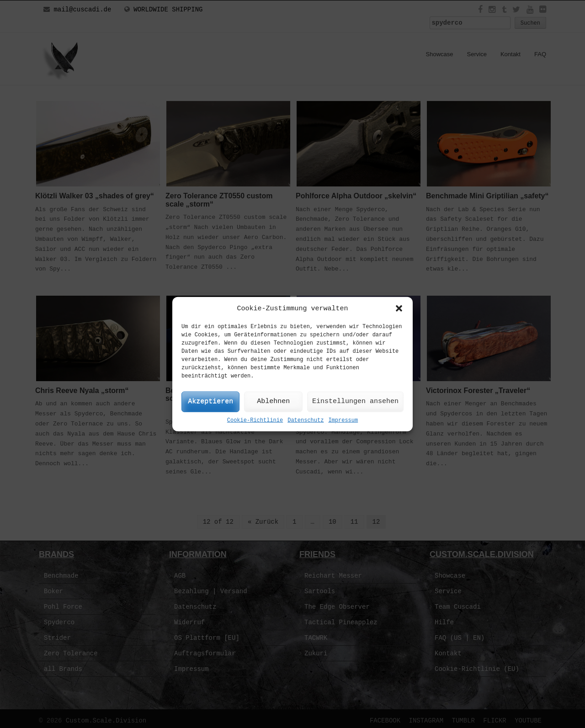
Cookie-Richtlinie (255, 420)
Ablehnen (273, 401)
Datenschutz (306, 420)
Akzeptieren (210, 401)
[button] (399, 308)
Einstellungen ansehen (355, 401)
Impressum (343, 420)
